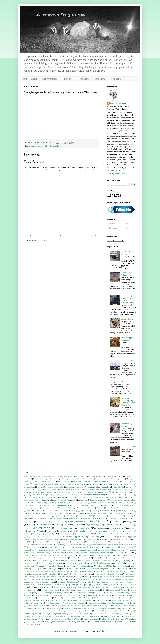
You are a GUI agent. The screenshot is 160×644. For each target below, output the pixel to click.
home (106, 542)
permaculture (56, 579)
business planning (31, 489)
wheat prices (36, 616)
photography (97, 579)
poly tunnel (62, 582)
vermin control (61, 614)
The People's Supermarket (53, 608)
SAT (74, 593)
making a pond (119, 563)
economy (74, 511)
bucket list (60, 487)
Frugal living (42, 528)
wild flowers (89, 616)
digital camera (95, 505)
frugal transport (101, 528)
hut (66, 555)
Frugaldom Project (35, 531)
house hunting (107, 553)
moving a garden (87, 571)
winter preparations (91, 619)
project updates (59, 585)
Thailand (131, 606)
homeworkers (95, 553)
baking (50, 481)
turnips (89, 611)
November (73, 574)
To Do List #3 (84, 79)
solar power (104, 600)
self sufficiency (81, 595)
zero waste (30, 624)
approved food (71, 479)
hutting (86, 555)
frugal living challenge (66, 528)
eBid (118, 508)
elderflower (106, 511)
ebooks (29, 511)
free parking (41, 519)
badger (131, 479)
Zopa (37, 624)
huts (79, 555)
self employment (66, 595)
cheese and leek (113, 495)
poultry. (131, 582)
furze (35, 534)
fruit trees (110, 531)
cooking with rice (115, 500)
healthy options (112, 539)
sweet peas (106, 606)
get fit (92, 534)
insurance (130, 555)
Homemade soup (118, 550)
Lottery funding (82, 563)
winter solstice (107, 619)
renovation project (31, 590)
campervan (92, 490)
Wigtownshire (65, 616)
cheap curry (77, 495)
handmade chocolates (74, 539)
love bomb (94, 563)
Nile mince (63, 574)
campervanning (38, 492)
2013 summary (93, 476)
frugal (130, 518)
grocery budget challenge (88, 536)
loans (26, 563)
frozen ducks (111, 519)
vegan (132, 611)
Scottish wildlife (42, 146)
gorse (55, 537)
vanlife (124, 611)
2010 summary (68, 476)
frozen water (121, 519)
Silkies (67, 598)
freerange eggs (61, 519)
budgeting (92, 487)
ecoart (66, 511)
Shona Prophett (29, 598)
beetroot (27, 484)
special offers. (38, 603)
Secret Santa (52, 595)
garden (41, 534)
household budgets (123, 552)
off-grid (89, 574)
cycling (120, 503)
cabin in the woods (73, 490)
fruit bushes (84, 531)
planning (38, 582)
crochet (93, 503)
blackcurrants (95, 484)
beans (131, 481)
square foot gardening (71, 603)
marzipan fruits (29, 566)
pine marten (129, 579)
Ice (92, 555)
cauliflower (42, 495)
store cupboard (40, 606)
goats (36, 537)
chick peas (131, 495)
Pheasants (86, 579)
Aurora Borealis (112, 479)
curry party (111, 503)
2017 (103, 476)
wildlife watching (54, 146)
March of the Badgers (126, 253)
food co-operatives (127, 513)
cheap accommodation (64, 495)
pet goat (78, 579)
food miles (27, 516)
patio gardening (95, 577)
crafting (76, 503)
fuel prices (130, 531)
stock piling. (132, 603)
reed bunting (119, 587)
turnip (82, 611)
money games (66, 569)
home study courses (42, 545)
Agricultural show (112, 476)
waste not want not (98, 614)
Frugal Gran (79, 525)
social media (73, 600)
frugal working (118, 528)
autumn (122, 479)
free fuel (121, 516)
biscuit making (82, 484)
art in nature (100, 479)
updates (117, 611)
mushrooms (120, 571)
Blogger (104, 631)
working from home (78, 622)
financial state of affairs (75, 513)
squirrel (90, 603)
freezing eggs (87, 519)
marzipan (131, 563)
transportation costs (52, 611)
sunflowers (96, 606)
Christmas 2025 (112, 497)
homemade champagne (34, 547)
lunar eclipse (106, 563)
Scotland (109, 593)
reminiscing (130, 587)
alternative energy (41, 479)
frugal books (29, 522)
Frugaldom (133, 528)
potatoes (105, 582)
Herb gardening (53, 542)
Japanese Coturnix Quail (80, 558)
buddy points (80, 487)
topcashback (111, 608)
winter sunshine (120, 619)
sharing (109, 595)
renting (44, 590)
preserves (38, 585)
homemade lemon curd (87, 550)
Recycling (63, 587)
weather (117, 614)
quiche (98, 585)
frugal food (97, 521)
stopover (29, 606)
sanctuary (67, 593)
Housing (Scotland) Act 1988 (41, 555)
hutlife (73, 555)
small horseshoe (125, 598)
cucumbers (101, 503)
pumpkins (70, 585)
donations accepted (128, 505)
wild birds (76, 616)
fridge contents (99, 519)
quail (78, 585)
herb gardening (41, 542)
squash (83, 603)
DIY (116, 505)
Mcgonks (41, 566)
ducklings (46, 508)
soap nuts (63, 600)
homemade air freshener (99, 545)
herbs (82, 542)
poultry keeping (119, 582)
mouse (77, 571)
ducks (54, 508)
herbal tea (74, 542)
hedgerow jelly (126, 539)
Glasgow (29, 537)
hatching (101, 539)
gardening (50, 534)
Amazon (55, 479)
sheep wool (130, 595)
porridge (97, 582)
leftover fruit (45, 561)
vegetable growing (33, 613)
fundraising (27, 534)
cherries (122, 495)
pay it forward (108, 577)
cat (29, 495)
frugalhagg (64, 531)
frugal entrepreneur (76, 522)
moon (134, 569)
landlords (111, 558)
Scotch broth (99, 593)
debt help (31, 505)
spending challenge (53, 603)
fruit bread (73, 531)
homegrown (73, 545)
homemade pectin (103, 550)
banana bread (77, 482)
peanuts (117, 577)
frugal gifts (33, 525)
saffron (47, 593)
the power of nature (71, 608)
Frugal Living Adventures (121, 382)
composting (83, 500)
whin (55, 616)
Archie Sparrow (83, 479)
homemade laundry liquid (68, 550)
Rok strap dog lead (114, 590)
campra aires (61, 492)
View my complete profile (117, 174)
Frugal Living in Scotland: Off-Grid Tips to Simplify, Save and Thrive (128, 299)
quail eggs (88, 585)
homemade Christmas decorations (57, 547)
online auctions (129, 574)
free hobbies (29, 518)
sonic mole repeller (124, 600)
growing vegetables (37, 539)
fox (95, 516)
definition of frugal (65, 505)
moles (36, 569)
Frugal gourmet (63, 525)
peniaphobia (35, 579)
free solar (50, 519)
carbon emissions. (89, 492)
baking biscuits (63, 481)
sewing (93, 595)
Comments (114, 228)
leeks (36, 561)
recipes (30, 587)
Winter (77, 619)
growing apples (122, 537)
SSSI (97, 603)
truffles (75, 611)
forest (73, 516)
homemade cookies (94, 547)
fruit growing (97, 531)
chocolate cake (100, 497)
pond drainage (73, 582)
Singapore (89, 598)
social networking (86, 600)
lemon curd (56, 561)
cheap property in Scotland (94, 495)
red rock (110, 587)
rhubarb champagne (93, 590)
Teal (125, 606)
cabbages (62, 490)
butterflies (45, 490)
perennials (45, 579)
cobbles (62, 500)
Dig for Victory (81, 505)
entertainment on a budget (34, 513)
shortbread (58, 598)
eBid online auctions (129, 508)
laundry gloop (121, 558)
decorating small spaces (47, 505)
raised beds (122, 585)
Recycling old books (75, 587)
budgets (105, 487)
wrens (127, 622)
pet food (70, 579)
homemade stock (43, 553)
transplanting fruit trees (35, 611)
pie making (118, 579)
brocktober (50, 487)
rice (104, 590)
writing (134, 622)
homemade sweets (58, 553)
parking (72, 577)
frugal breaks (42, 522)
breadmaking (29, 487)
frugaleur (52, 531)
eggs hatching (94, 511)
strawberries (53, 606)
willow (43, 619)
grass (61, 537)
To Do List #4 (67, 79)
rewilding (71, 590)
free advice (103, 516)
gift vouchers (102, 534)
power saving (28, 585)
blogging (107, 484)
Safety (41, 593)
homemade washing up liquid (77, 553)
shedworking (119, 595)
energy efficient (128, 511)
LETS (81, 561)
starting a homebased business (112, 603)
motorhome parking (43, 571)
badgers (33, 146)
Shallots (101, 595)
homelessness (84, 545)
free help (130, 516)
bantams (87, 482)
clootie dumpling (43, 500)
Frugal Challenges (49, 79)
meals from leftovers (56, 566)
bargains (97, 481)
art (93, 479)
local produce (35, 563)
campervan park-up (104, 490)
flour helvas (108, 513)
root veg (125, 590)
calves (83, 490)
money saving (82, 569)
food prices (37, 516)
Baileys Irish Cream (39, 482)
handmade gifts (89, 539)
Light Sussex (96, 561)
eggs (83, 510)
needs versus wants (39, 574)
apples (62, 479)
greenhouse (69, 537)
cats (34, 495)
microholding (87, 566)
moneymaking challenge (102, 569)
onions (120, 574)
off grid (82, 574)
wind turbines (54, 619)
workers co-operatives (60, 622)
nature (26, 574)
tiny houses (92, 608)
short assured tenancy (45, 598)
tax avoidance (116, 606)
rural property (31, 593)
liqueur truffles (108, 561)
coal (55, 500)
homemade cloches (79, 547)
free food (113, 516)
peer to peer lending (128, 577)
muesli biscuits (100, 571)
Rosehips (133, 590)
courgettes (55, 503)
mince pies (102, 566)
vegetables (50, 614)
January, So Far (127, 319)
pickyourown (108, 579)
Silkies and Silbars (78, 598)
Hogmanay (98, 542)
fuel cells (120, 531)
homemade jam (29, 550)
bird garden (68, 484)
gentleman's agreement (66, 534)
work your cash (42, 622)
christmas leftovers (127, 497)
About (34, 79)
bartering (108, 481)
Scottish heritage (122, 593)
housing (27, 555)
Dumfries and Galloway (86, 508)
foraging (64, 516)
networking (52, 574)
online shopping (42, 577)
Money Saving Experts (127, 425)
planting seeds (49, 582)
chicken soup (52, 497)
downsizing (28, 508)
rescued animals (54, 590)
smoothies (35, 600)
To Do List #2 (100, 79)
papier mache (63, 577)
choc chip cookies (86, 497)
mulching (111, 571)
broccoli (41, 487)
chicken (27, 497)
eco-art (38, 510)
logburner (59, 563)
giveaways (132, 534)
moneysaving (121, 569)
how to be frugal (58, 555)
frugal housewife (129, 525)
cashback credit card (128, 492)
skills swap (114, 598)
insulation (120, 555)
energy (115, 510)
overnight (54, 577)
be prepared (120, 481)
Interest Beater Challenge (32, 558)
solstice (113, 600)
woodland (132, 619)
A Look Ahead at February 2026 (128, 274)
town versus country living (127, 608)
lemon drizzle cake (70, 561)
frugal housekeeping (110, 525)
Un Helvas (98, 611)
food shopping (51, 516)
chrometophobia (29, 500)
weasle (109, 614)
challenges (52, 495)
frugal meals (85, 528)
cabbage (54, 490)
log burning (48, 563)
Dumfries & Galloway (67, 508)
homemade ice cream (126, 547)
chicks (62, 497)
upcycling (108, 611)
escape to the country (55, 513)
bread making (127, 484)
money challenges (48, 569)
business (129, 487)
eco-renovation (52, 510)
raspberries (132, 585)
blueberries (116, 484)
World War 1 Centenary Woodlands (101, 622)
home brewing (115, 542)
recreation (41, 587)
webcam (125, 614)
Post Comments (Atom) (43, 240)
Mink (110, 566)
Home (24, 79)
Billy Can (58, 484)
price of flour (48, 585)
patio (86, 577)
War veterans (85, 614)
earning (101, 508)
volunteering (74, 614)
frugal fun (131, 522)
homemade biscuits (130, 545)
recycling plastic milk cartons (94, 587)
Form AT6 (88, 516)
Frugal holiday (91, 525)
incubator (99, 555)
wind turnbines (66, 619)
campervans (50, 492)
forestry (80, 516)
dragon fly (37, 508)
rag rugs (113, 585)
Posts (112, 224)
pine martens (28, 582)
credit (86, 503)
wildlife (115, 616)
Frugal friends (117, 522)
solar (97, 600)
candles (69, 492)
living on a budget (123, 560)
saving (91, 593)
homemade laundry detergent (47, 550)
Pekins (26, 579)
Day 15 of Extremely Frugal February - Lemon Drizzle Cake (128, 402)
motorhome (30, 571)
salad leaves (57, 593)
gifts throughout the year (118, 534)
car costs (77, 492)
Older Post (94, 236)
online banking (29, 577)
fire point (90, 513)
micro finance (71, 566)
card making (104, 492)
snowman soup (52, 600)
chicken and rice (39, 497)
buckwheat (70, 487)
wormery (119, 622)
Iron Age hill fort (61, 558)
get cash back (80, 534)
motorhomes (56, 571)
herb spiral (64, 542)
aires (128, 476)
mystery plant (130, 571)
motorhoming (67, 571)
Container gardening (98, 500)
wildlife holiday (129, 616)
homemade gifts (109, 547)
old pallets (111, 574)
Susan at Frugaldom (118, 103)
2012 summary (80, 476)
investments (47, 558)
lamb (104, 558)
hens (31, 542)
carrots (114, 492)
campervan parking (119, 490)
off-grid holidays (100, 574)
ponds (82, 582)
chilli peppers (73, 497)
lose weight (71, 563)
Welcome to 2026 (128, 361)
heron (90, 542)
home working (58, 544)
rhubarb (79, 590)
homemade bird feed (115, 545)
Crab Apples (67, 503)
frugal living (28, 528)
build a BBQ (118, 487)
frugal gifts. (47, 525)
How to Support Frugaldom (127, 339)
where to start (47, 616)
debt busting (131, 503)
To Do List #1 (116, 79)
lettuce (88, 561)
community (71, 500)
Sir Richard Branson (101, 598)
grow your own (109, 537)
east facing (110, 508)
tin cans (83, 608)
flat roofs (98, 513)
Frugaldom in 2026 (129, 447)
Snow (42, 600)
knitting (96, 558)
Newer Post (29, 236)
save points (82, 593)
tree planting (66, 611)
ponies (89, 582)
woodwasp (31, 622)
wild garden (101, 616)
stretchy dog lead (67, 606)
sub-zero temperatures (82, 606)
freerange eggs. (74, 519)
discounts (107, 505)
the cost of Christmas (32, 608)
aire (121, 476)
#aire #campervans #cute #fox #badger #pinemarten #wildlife (43, 476)
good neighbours (46, 537)
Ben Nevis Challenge (39, 484)
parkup (79, 577)
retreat (64, 590)
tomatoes (101, 608)
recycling (51, 587)
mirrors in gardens (122, 566)
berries (50, 484)
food (117, 513)
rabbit (105, 585)
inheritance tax (109, 555)
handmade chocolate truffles (55, 539)
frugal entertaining (56, 522)
